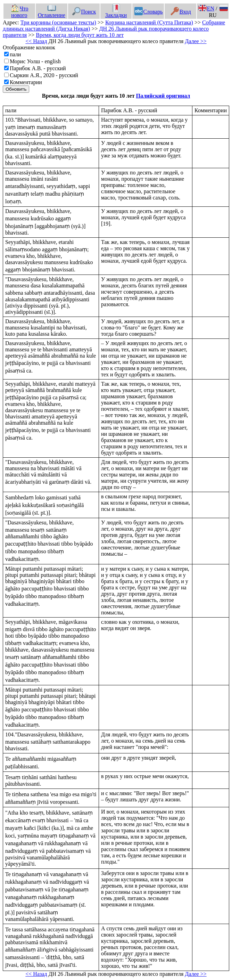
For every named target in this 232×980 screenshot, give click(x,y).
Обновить (16, 89)
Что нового (19, 12)
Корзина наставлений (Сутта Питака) (149, 22)
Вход (181, 12)
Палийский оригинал (163, 96)
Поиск (84, 12)
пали (15, 54)
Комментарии (26, 82)
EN (206, 9)
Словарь (148, 12)
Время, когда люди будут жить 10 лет (80, 35)
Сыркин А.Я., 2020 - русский (44, 75)
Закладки (116, 12)
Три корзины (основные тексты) (58, 22)
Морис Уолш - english (35, 61)
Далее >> (196, 41)
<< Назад (36, 41)
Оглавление (52, 12)
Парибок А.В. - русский (38, 68)
